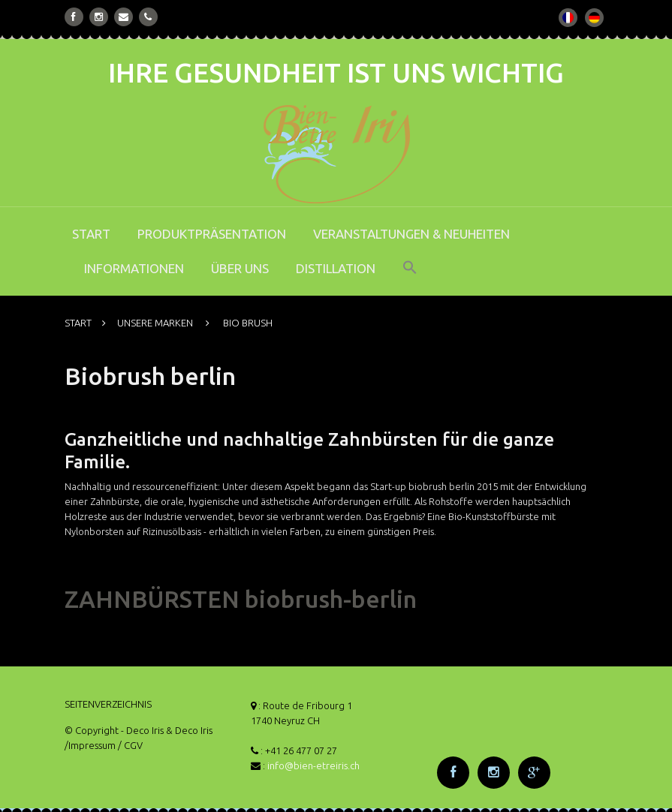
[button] (410, 278)
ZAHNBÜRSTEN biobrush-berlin (241, 599)
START (91, 234)
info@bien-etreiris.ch (313, 765)
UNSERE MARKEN (155, 323)
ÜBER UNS (240, 268)
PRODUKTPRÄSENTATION (212, 234)
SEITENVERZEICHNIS (108, 704)
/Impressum (90, 745)
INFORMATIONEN (134, 268)
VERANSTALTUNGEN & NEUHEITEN (411, 234)
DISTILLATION (336, 268)
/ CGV (130, 745)
